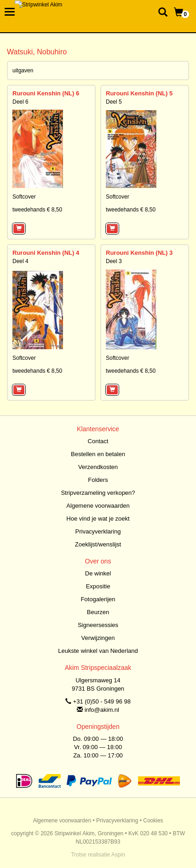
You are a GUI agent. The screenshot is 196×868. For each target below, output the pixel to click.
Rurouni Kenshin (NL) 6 (46, 93)
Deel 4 (20, 261)
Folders (98, 480)
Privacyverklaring (98, 531)
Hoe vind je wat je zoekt (98, 519)
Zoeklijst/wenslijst (98, 544)
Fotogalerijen (98, 599)
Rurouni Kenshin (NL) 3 (139, 253)
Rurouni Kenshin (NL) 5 (139, 93)
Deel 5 (114, 102)
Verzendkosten (98, 467)
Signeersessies (98, 625)
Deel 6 (20, 102)
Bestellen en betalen (98, 454)
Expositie (98, 586)
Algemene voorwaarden (98, 506)
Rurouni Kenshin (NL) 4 (46, 253)
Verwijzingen (98, 638)
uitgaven (23, 70)
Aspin (118, 855)
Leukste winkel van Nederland (98, 651)
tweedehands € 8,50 (37, 210)
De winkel (98, 573)
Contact (98, 441)
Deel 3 (114, 261)
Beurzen (98, 612)
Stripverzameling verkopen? (98, 493)
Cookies (153, 821)
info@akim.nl (102, 710)
